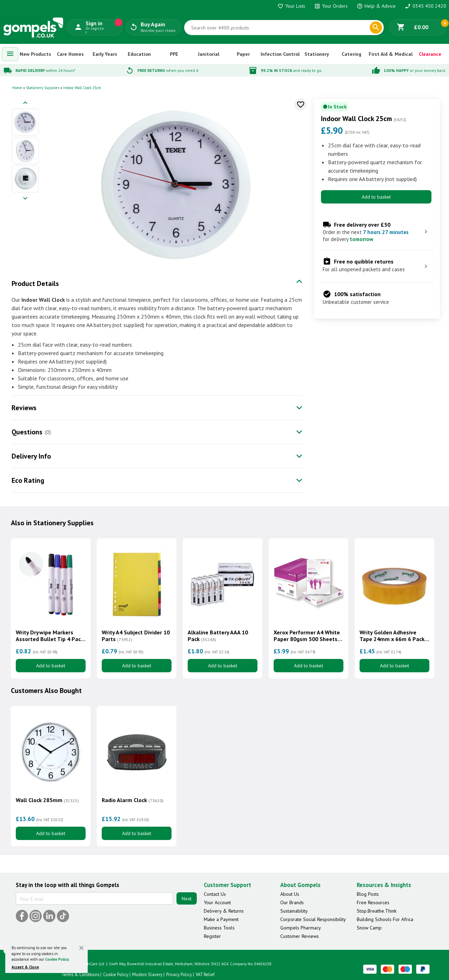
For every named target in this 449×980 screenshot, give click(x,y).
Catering (351, 54)
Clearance (430, 54)
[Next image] (25, 199)
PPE (174, 54)
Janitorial (209, 54)
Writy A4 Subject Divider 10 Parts (136, 636)
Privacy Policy (179, 974)
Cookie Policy (57, 959)
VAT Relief (205, 974)
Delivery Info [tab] (31, 456)
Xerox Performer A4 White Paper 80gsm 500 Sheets (307, 636)
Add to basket (376, 197)
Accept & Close (25, 967)
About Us (290, 894)
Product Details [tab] (35, 284)
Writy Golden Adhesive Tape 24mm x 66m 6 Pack (392, 636)
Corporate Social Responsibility (313, 919)
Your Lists (291, 6)
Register (212, 936)
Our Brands (292, 902)
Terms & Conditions (80, 974)
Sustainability (294, 911)
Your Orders (331, 6)
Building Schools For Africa (385, 919)
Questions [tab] (27, 432)
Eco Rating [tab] (28, 480)
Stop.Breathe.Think (377, 911)
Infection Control (280, 54)
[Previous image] (25, 103)
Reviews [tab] (24, 408)
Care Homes (70, 54)
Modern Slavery (147, 974)
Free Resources (373, 902)
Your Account (217, 902)
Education (139, 54)
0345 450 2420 (425, 6)
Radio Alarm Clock (133, 800)
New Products (35, 54)
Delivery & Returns (224, 911)
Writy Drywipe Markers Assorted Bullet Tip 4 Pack (50, 636)
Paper (243, 54)
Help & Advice (376, 6)
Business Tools (219, 928)
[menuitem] (10, 54)
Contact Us (215, 894)
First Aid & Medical (391, 54)
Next (187, 899)
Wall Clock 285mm (47, 800)
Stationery (317, 54)
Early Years (105, 54)
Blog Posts (368, 894)
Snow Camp (369, 928)
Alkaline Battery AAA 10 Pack (218, 636)
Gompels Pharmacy (301, 928)
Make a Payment (221, 919)
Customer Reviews (300, 936)
